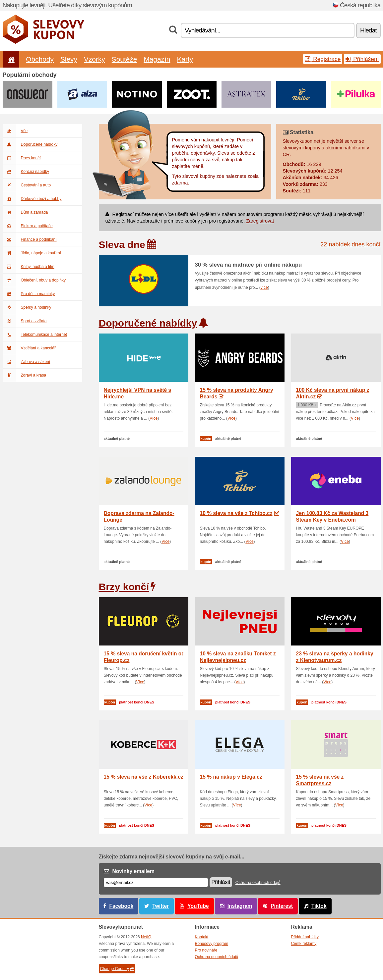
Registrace (323, 59)
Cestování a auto (27, 185)
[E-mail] (156, 882)
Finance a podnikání (30, 239)
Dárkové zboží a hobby (32, 199)
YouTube (198, 906)
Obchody (40, 59)
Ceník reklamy (304, 944)
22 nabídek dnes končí (350, 244)
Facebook (122, 906)
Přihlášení (362, 59)
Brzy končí (124, 587)
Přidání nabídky (305, 937)
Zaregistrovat (260, 221)
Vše (15, 131)
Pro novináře (206, 950)
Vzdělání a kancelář (29, 348)
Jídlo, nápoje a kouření (32, 253)
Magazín (157, 59)
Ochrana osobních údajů (258, 883)
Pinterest (282, 906)
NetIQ (146, 937)
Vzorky (95, 59)
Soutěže (125, 59)
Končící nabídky (26, 172)
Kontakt (202, 937)
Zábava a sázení (27, 362)
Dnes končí (22, 158)
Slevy (69, 59)
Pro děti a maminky (29, 294)
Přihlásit (221, 882)
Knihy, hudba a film (29, 267)
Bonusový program (212, 944)
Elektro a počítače (28, 226)
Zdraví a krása (25, 375)
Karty (185, 59)
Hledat (368, 30)
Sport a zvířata (25, 321)
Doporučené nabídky (30, 144)
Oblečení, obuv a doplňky (34, 280)
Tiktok (319, 906)
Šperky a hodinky (27, 307)
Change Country (117, 969)
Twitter (160, 906)
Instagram (240, 906)
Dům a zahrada (25, 212)
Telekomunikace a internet (35, 335)
